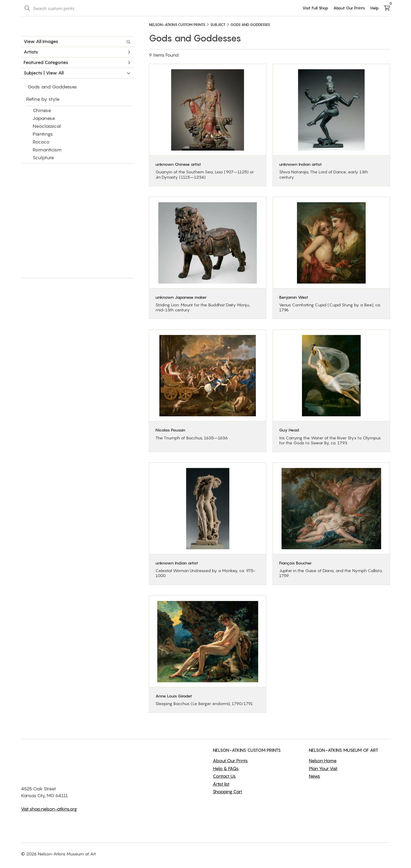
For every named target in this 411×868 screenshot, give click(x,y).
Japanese (44, 118)
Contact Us (224, 776)
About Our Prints (349, 8)
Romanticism (47, 150)
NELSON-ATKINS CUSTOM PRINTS (177, 25)
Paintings (43, 134)
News (314, 776)
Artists (77, 52)
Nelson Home (323, 761)
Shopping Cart (228, 792)
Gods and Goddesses (52, 87)
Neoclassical (47, 126)
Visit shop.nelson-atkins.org (49, 809)
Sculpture (43, 158)
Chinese (42, 110)
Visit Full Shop (315, 8)
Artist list (221, 784)
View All (55, 73)
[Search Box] (67, 8)
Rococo (41, 142)
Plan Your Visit (323, 769)
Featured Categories (77, 62)
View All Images (77, 41)
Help (375, 8)
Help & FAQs (226, 769)
